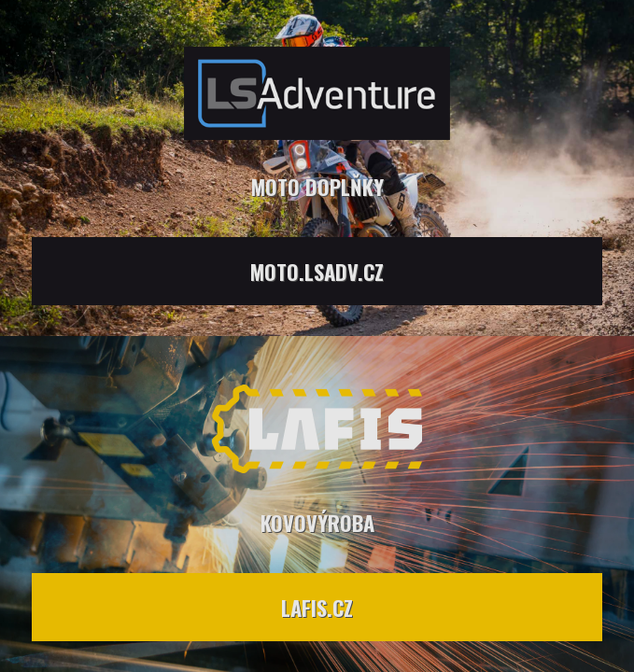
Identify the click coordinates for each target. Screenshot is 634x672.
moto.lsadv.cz (317, 271)
